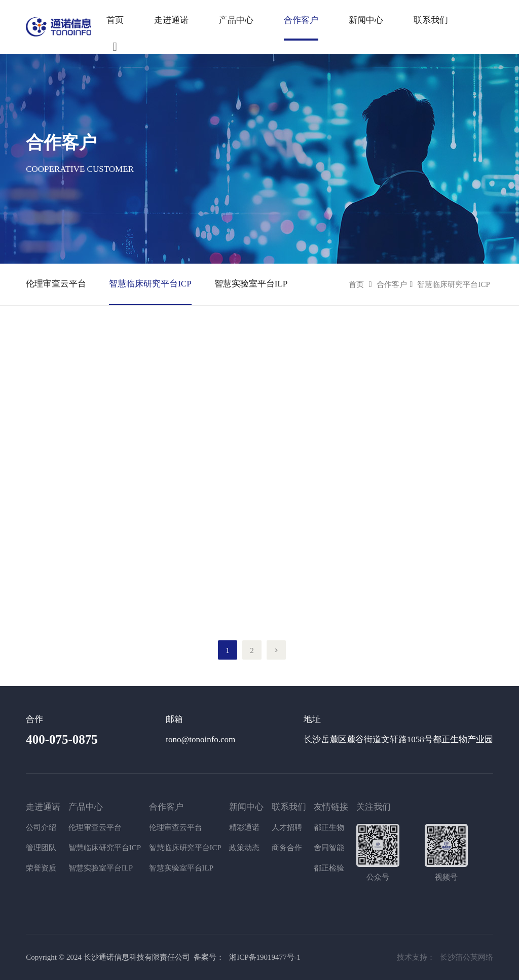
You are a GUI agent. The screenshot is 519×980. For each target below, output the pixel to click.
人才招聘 (287, 827)
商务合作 (287, 848)
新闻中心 (366, 20)
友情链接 (331, 807)
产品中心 (236, 20)
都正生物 (329, 827)
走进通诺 (171, 20)
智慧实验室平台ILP (251, 284)
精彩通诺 (244, 827)
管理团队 (41, 848)
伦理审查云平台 (56, 284)
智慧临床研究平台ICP (150, 284)
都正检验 (329, 868)
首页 (115, 20)
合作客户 (392, 284)
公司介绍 (41, 827)
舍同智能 (329, 848)
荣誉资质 (41, 868)
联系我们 (431, 20)
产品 (280, 20)
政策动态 (244, 848)
